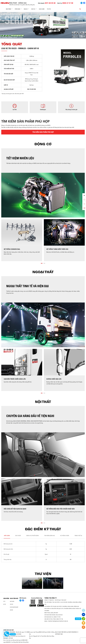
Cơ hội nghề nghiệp (14, 607)
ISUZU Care (42, 9)
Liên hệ (11, 610)
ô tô (4, 601)
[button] (42, 35)
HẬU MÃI (78, 619)
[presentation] (5, 25)
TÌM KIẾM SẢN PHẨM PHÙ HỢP (43, 132)
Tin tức (49, 9)
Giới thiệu (12, 601)
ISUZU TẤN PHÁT (14, 598)
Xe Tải (5, 604)
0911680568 (13, 634)
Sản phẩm (6, 598)
